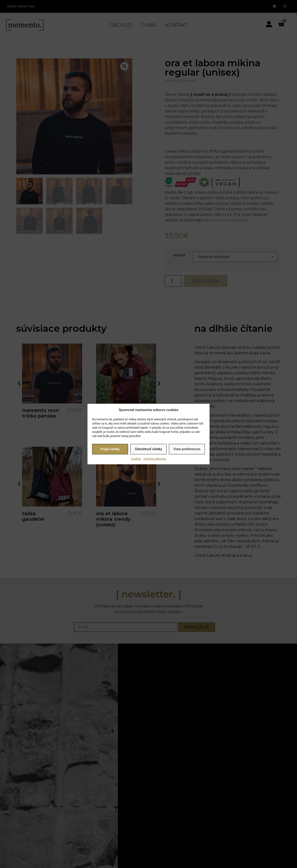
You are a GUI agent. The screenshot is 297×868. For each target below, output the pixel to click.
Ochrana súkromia (155, 459)
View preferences (187, 449)
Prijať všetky (110, 449)
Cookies (136, 459)
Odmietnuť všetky (148, 449)
